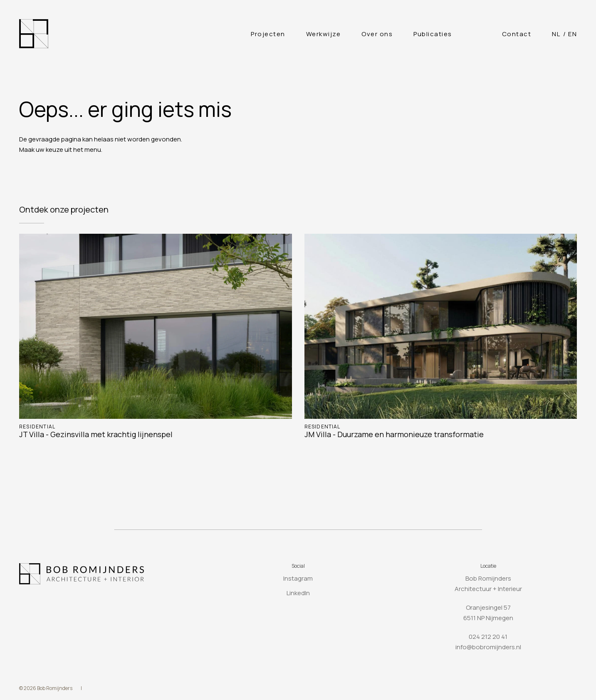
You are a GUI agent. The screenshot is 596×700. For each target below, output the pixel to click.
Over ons (377, 34)
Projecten (268, 34)
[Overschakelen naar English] (573, 34)
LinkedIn (298, 593)
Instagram (298, 578)
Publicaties (433, 34)
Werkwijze (324, 34)
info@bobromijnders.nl (488, 647)
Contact (517, 34)
